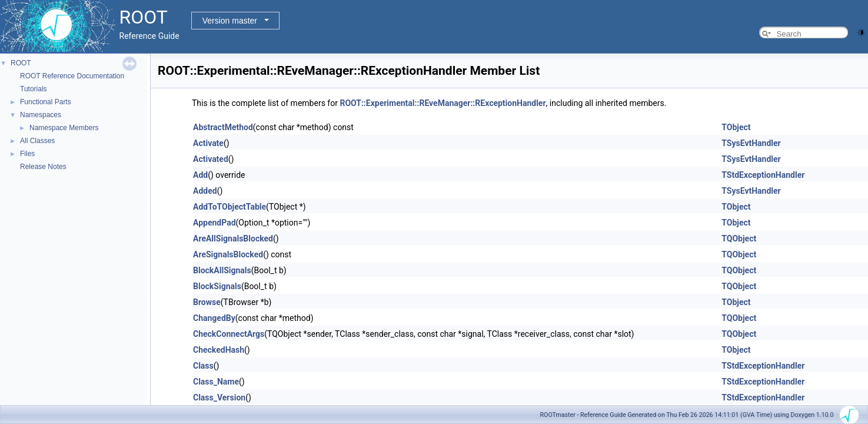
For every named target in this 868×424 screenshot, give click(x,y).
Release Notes (43, 167)
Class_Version (219, 397)
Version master (230, 21)
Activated (211, 159)
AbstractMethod (223, 127)
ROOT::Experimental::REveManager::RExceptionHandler (443, 103)
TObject (736, 127)
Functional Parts (46, 102)
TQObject (739, 238)
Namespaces (41, 115)
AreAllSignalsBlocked (233, 238)
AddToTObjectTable (230, 207)
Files (27, 154)
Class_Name (216, 382)
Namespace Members (64, 128)
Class (203, 366)
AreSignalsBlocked (228, 254)
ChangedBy (214, 318)
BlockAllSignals (222, 270)
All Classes (37, 141)
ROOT (21, 63)
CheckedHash (219, 350)
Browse (207, 302)
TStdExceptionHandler (763, 175)
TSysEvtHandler (751, 143)
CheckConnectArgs (229, 334)
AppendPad (214, 223)
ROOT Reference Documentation (72, 76)
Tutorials (34, 89)
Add (200, 175)
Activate (208, 143)
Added (205, 191)
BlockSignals (217, 286)
